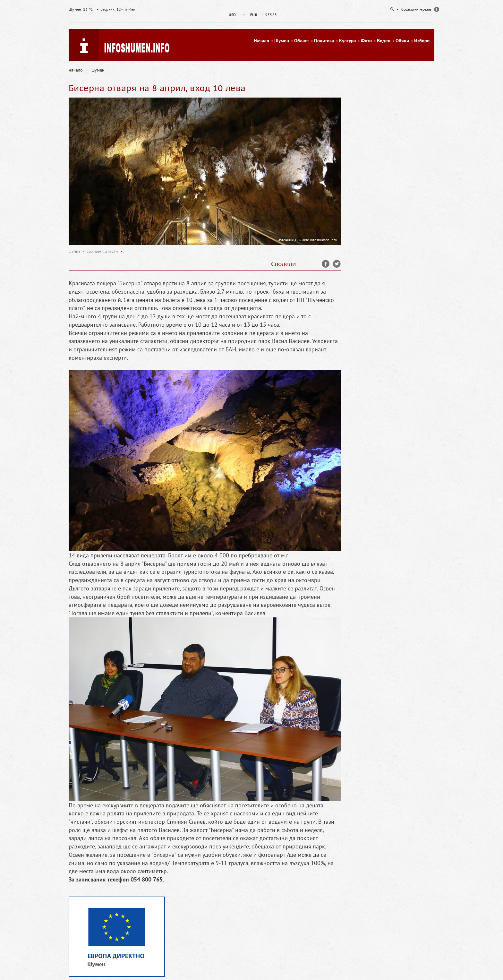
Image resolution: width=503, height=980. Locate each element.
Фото (366, 41)
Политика (324, 41)
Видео (384, 41)
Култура (347, 41)
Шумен (282, 41)
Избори (422, 41)
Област (302, 41)
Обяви (402, 41)
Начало (261, 41)
